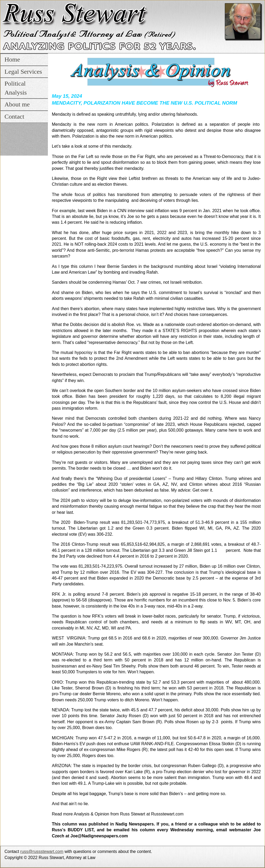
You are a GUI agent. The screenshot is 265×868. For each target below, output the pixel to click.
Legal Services (23, 72)
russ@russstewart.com (42, 851)
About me (17, 104)
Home (12, 59)
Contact (14, 116)
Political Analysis (16, 88)
